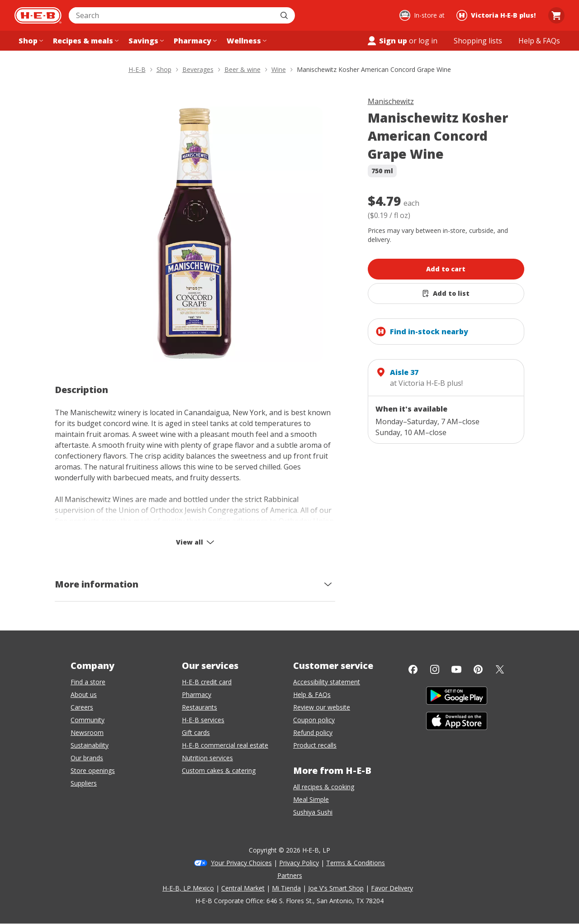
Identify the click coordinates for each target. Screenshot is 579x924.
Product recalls (315, 745)
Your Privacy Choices (241, 863)
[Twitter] (500, 669)
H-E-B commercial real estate (225, 745)
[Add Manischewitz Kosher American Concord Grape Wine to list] (446, 294)
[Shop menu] (30, 41)
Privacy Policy (299, 863)
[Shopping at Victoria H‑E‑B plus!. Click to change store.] (497, 15)
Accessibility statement (327, 682)
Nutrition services (207, 758)
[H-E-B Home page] (38, 15)
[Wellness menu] (246, 41)
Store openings (93, 770)
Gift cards (196, 732)
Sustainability (90, 745)
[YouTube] (456, 669)
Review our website (322, 707)
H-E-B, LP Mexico (188, 888)
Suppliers (84, 783)
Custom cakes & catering (219, 770)
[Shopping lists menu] (478, 41)
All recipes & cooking (324, 787)
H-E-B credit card (207, 682)
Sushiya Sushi (313, 812)
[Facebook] (413, 669)
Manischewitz (391, 101)
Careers (82, 707)
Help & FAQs (312, 694)
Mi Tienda (286, 888)
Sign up (387, 41)
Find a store (88, 682)
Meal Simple (311, 799)
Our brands (87, 758)
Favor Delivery (392, 888)
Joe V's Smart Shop (336, 888)
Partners (290, 875)
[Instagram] (435, 669)
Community (88, 720)
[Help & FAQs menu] (539, 41)
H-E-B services (203, 720)
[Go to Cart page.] (556, 15)
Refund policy (313, 732)
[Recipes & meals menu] (85, 41)
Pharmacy (197, 694)
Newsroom (87, 732)
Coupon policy (314, 720)
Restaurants (199, 707)
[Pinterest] (478, 669)
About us (84, 694)
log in (428, 41)
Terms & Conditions (356, 863)
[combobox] (172, 15)
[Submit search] (285, 15)
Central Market (243, 888)
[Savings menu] (145, 41)
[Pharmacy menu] (194, 41)
